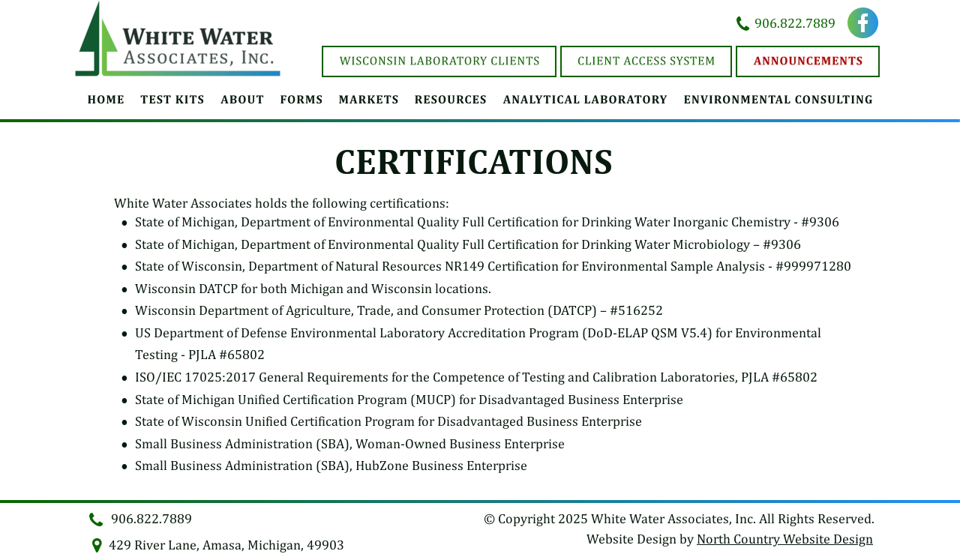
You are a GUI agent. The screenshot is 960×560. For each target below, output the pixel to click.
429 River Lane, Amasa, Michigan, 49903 (226, 545)
